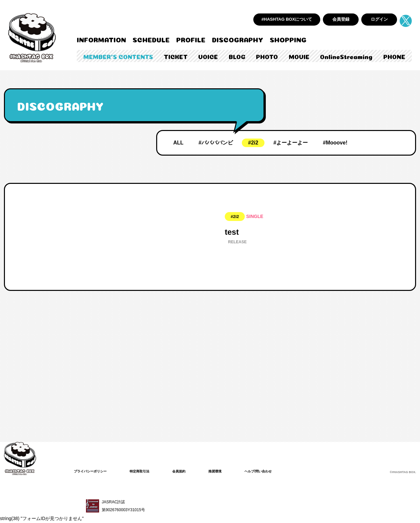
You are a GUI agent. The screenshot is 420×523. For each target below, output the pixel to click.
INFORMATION (101, 39)
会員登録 (341, 19)
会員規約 (191, 471)
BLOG (237, 56)
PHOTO (267, 56)
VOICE (208, 56)
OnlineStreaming (346, 56)
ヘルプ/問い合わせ (276, 471)
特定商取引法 (148, 471)
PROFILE (191, 39)
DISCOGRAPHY (238, 39)
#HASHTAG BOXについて (287, 19)
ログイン (379, 19)
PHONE (394, 56)
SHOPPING (288, 39)
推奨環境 (229, 471)
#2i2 (253, 143)
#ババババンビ (216, 143)
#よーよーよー (291, 143)
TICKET (176, 56)
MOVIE (299, 56)
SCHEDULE (151, 39)
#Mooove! (335, 143)
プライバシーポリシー (94, 471)
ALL (178, 143)
